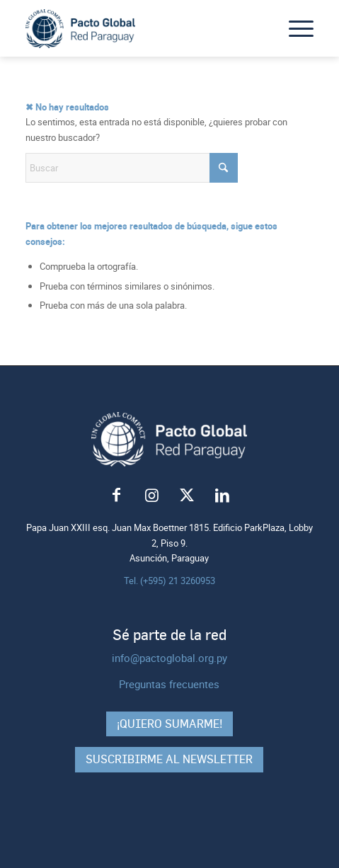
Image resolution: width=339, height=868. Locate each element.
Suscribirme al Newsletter (169, 759)
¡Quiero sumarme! (169, 724)
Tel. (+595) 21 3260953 (169, 581)
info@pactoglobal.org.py (169, 658)
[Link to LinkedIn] (222, 496)
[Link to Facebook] (116, 496)
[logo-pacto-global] (141, 28)
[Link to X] (187, 496)
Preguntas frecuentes (169, 684)
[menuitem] (294, 28)
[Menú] (294, 28)
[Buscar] (132, 168)
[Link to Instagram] (151, 496)
